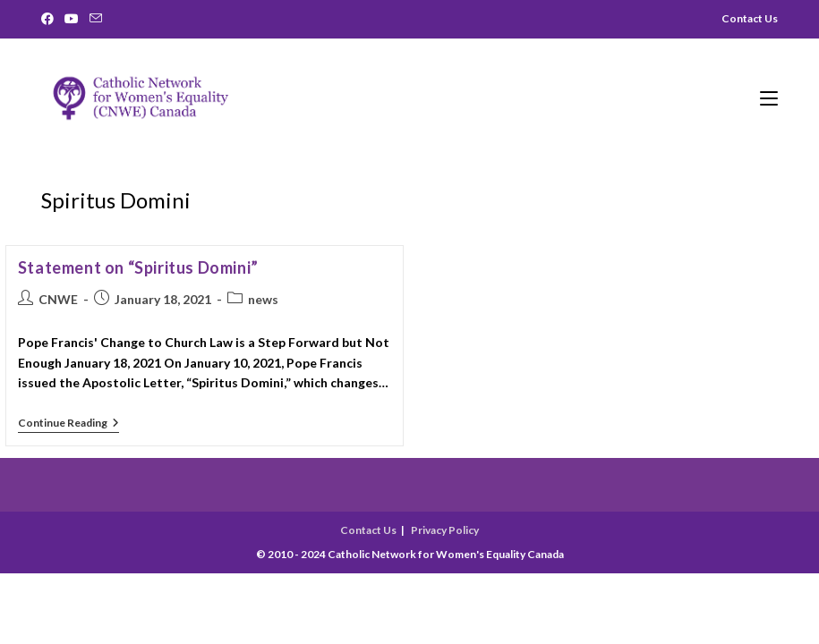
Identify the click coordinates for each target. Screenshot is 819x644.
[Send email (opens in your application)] (96, 19)
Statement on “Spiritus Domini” (138, 267)
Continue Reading (68, 424)
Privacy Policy (445, 530)
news (263, 299)
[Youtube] (72, 19)
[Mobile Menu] (769, 97)
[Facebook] (50, 19)
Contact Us (368, 530)
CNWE (58, 299)
